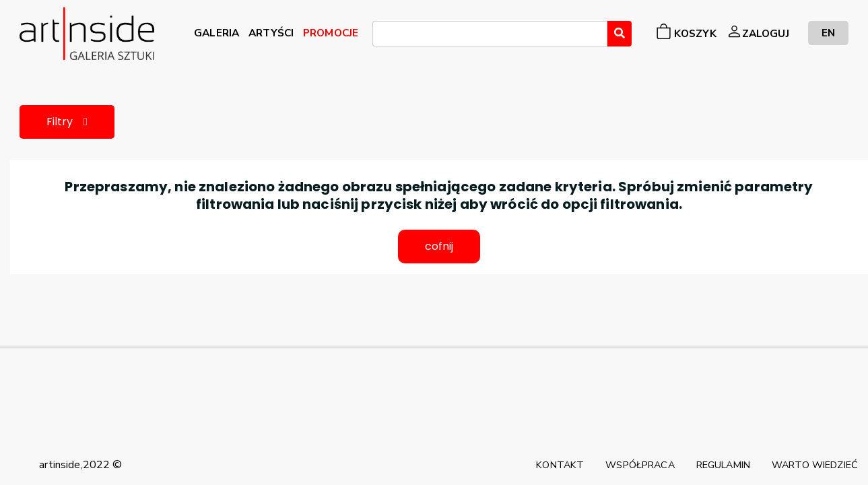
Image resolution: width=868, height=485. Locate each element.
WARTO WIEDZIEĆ (815, 465)
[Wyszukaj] (620, 34)
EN (828, 33)
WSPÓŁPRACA (640, 465)
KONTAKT (560, 465)
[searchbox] (380, 36)
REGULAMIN (723, 465)
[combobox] (490, 34)
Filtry (67, 122)
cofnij (439, 246)
